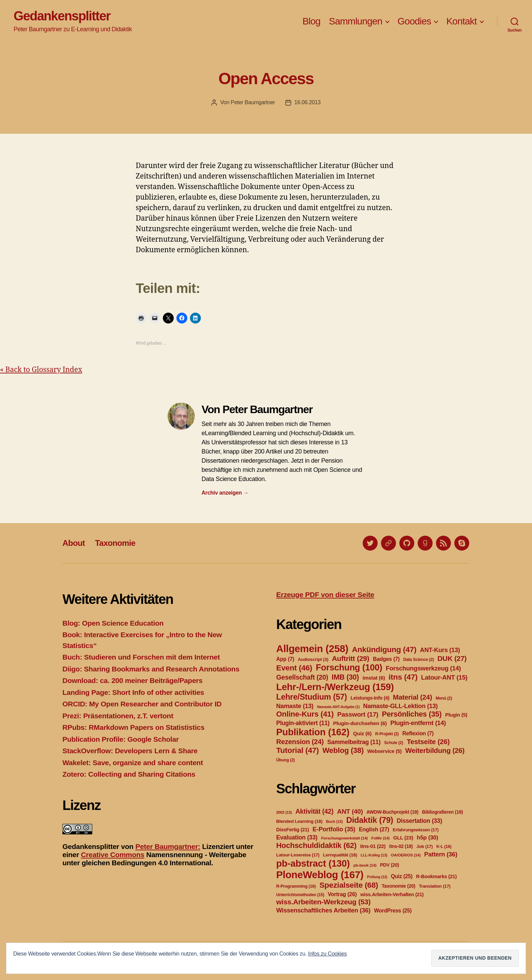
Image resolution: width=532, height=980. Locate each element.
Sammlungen (355, 21)
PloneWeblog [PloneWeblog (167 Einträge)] (320, 875)
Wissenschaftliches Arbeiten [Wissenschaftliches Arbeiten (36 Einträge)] (323, 910)
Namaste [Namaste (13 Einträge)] (295, 706)
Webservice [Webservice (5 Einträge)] (384, 751)
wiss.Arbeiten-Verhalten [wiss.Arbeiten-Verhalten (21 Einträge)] (392, 894)
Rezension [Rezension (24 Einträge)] (300, 742)
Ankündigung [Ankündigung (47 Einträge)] (384, 649)
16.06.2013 (308, 102)
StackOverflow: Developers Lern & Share (130, 751)
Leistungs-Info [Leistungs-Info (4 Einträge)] (370, 698)
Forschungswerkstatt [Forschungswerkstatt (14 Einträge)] (344, 838)
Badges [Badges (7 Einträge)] (386, 659)
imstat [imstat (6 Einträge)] (374, 678)
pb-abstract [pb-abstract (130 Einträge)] (313, 863)
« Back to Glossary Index (41, 370)
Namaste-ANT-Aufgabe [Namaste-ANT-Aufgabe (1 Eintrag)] (338, 707)
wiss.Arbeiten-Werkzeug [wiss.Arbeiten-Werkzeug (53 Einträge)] (323, 902)
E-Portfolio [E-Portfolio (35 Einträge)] (334, 829)
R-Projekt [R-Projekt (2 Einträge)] (387, 734)
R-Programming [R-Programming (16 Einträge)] (296, 886)
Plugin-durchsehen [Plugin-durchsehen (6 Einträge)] (360, 723)
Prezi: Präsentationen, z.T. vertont (118, 716)
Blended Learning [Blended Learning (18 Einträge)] (299, 821)
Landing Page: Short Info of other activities (133, 692)
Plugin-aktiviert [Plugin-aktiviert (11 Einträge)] (303, 723)
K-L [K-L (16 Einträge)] (444, 847)
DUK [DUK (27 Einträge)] (452, 658)
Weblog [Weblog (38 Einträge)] (343, 750)
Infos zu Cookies (327, 954)
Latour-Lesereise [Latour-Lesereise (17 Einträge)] (298, 855)
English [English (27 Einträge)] (374, 829)
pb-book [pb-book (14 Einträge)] (365, 865)
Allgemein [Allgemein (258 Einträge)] (312, 649)
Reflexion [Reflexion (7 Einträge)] (418, 733)
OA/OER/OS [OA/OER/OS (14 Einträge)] (406, 855)
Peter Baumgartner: (168, 846)
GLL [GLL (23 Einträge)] (403, 838)
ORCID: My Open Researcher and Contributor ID (142, 704)
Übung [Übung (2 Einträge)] (286, 760)
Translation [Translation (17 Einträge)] (435, 886)
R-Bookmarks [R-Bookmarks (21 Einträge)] (436, 876)
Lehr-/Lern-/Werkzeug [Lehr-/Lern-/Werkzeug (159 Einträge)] (335, 687)
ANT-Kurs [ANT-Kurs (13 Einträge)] (440, 650)
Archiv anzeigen (225, 493)
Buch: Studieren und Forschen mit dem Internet (141, 657)
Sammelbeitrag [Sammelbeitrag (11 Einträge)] (354, 742)
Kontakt (461, 21)
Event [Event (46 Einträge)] (294, 668)
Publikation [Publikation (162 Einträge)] (313, 732)
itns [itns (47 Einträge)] (403, 677)
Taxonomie (115, 543)
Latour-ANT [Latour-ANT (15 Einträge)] (444, 677)
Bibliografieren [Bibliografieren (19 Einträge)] (443, 812)
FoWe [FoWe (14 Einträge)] (380, 838)
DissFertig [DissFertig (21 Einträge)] (293, 830)
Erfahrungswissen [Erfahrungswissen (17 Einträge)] (416, 830)
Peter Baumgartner (253, 102)
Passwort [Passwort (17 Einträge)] (358, 714)
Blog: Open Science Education (113, 623)
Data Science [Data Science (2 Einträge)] (418, 660)
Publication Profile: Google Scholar (121, 739)
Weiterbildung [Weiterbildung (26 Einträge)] (435, 750)
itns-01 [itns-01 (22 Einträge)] (373, 846)
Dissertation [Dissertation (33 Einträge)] (419, 821)
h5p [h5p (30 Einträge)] (427, 838)
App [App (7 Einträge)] (285, 659)
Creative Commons (112, 855)
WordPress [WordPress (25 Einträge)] (393, 911)
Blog (311, 21)
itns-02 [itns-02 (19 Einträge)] (401, 846)
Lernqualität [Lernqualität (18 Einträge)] (340, 855)
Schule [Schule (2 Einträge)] (394, 743)
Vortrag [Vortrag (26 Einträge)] (342, 894)
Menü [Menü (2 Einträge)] (444, 698)
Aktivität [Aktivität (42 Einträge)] (315, 811)
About (74, 543)
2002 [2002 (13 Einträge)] (284, 812)
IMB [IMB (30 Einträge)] (345, 677)
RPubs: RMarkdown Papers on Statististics (134, 727)
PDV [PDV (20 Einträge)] (389, 865)
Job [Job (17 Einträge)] (424, 846)
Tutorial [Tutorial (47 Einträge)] (298, 750)
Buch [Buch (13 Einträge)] (334, 821)
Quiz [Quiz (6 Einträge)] (362, 733)
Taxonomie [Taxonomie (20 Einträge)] (398, 886)
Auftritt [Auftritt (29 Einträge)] (350, 658)
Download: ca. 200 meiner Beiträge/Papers (132, 680)
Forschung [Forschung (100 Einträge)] (349, 667)
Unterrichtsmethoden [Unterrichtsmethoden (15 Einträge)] (300, 895)
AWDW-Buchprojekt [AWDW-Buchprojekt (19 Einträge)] (392, 812)
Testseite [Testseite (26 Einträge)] (428, 742)
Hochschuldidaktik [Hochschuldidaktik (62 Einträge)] (316, 845)
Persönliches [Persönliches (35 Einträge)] (412, 714)
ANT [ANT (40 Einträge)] (350, 811)
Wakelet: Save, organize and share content (133, 763)
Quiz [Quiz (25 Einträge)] (402, 876)
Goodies (414, 21)
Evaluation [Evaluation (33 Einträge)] (297, 837)
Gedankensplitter (62, 16)
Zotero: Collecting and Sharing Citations (129, 774)
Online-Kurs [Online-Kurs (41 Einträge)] (305, 714)
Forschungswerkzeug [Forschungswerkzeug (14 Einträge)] (423, 668)
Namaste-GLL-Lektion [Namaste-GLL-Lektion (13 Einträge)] (400, 706)
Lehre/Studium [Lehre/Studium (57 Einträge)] (312, 697)
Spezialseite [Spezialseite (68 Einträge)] (349, 885)
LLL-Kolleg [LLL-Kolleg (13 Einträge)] (374, 855)
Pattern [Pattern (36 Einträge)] (441, 854)
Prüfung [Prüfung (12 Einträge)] (377, 877)
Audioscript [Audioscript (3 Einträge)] (313, 659)
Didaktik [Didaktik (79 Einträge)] (369, 820)
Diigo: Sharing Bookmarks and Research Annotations (151, 669)
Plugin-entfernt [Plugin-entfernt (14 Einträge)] (418, 723)
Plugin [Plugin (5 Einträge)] (456, 715)
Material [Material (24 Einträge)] (412, 697)
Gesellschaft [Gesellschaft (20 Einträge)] (302, 677)
